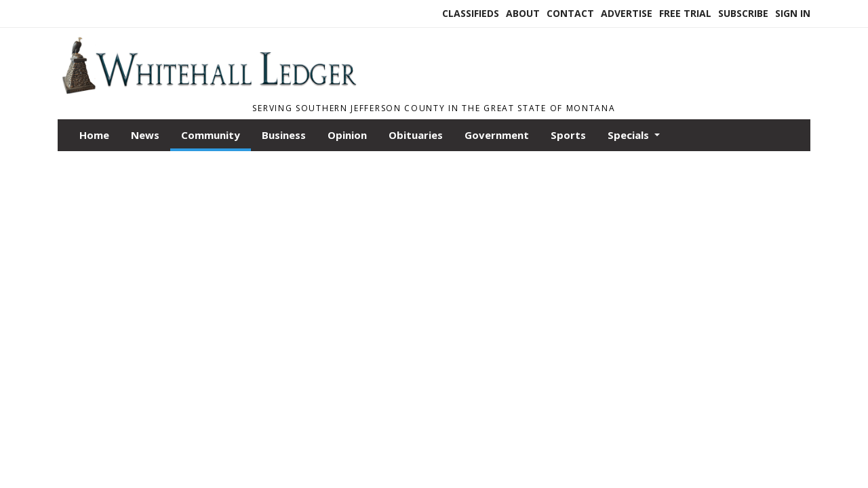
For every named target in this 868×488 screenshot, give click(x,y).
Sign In (793, 13)
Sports (568, 135)
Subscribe (743, 13)
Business (284, 135)
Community (211, 135)
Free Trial (685, 13)
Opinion (347, 135)
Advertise (627, 13)
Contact (570, 13)
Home (94, 135)
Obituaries (416, 135)
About (523, 13)
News (145, 135)
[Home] (209, 90)
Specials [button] (630, 135)
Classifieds (471, 13)
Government (497, 135)
